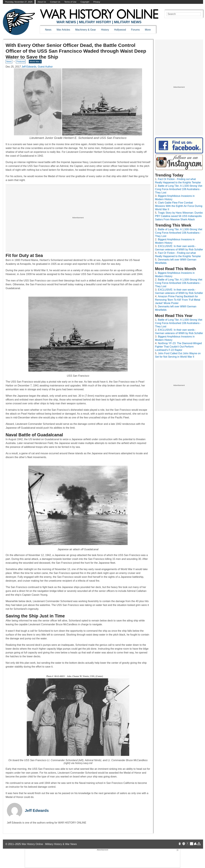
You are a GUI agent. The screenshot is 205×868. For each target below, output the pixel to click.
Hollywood (120, 30)
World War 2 (35, 62)
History (105, 30)
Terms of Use (70, 2)
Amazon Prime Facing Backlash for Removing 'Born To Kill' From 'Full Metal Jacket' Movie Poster (178, 300)
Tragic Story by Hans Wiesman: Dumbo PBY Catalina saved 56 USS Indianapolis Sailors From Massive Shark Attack (179, 216)
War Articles (63, 30)
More (148, 30)
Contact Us (55, 2)
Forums (135, 30)
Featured (21, 62)
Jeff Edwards (37, 810)
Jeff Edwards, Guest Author (37, 67)
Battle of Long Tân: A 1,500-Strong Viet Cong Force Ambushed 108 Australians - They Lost (179, 189)
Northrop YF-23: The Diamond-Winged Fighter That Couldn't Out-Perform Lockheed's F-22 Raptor (178, 347)
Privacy (97, 2)
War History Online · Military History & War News (49, 844)
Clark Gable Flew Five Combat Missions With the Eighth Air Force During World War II (179, 206)
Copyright (85, 2)
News (48, 30)
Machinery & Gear (86, 30)
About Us (42, 2)
